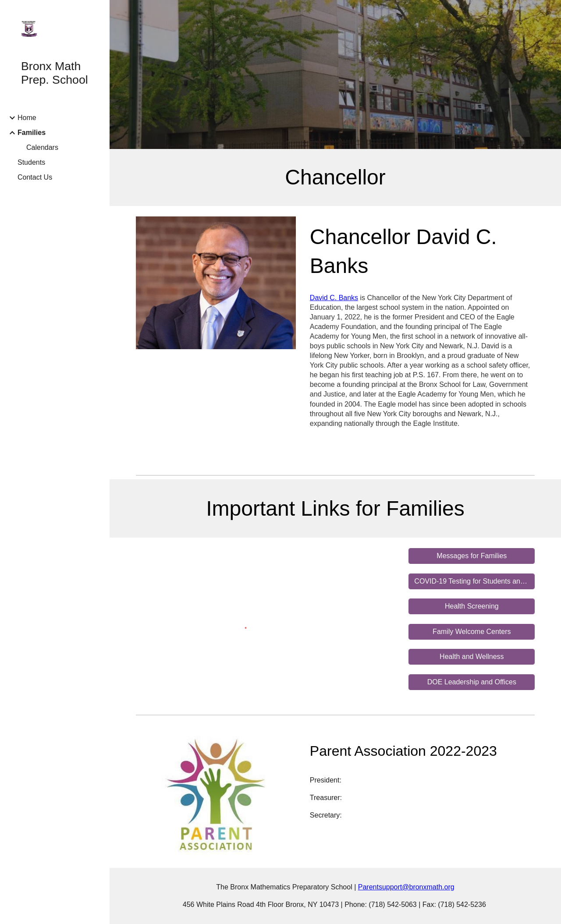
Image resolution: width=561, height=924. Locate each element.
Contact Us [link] (35, 177)
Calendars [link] (42, 147)
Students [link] (31, 162)
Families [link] (32, 133)
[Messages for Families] (472, 556)
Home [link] (27, 118)
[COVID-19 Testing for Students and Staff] (472, 581)
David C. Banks (334, 298)
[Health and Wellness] (472, 657)
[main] (336, 177)
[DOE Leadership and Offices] (472, 682)
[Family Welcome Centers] (472, 632)
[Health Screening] (472, 606)
